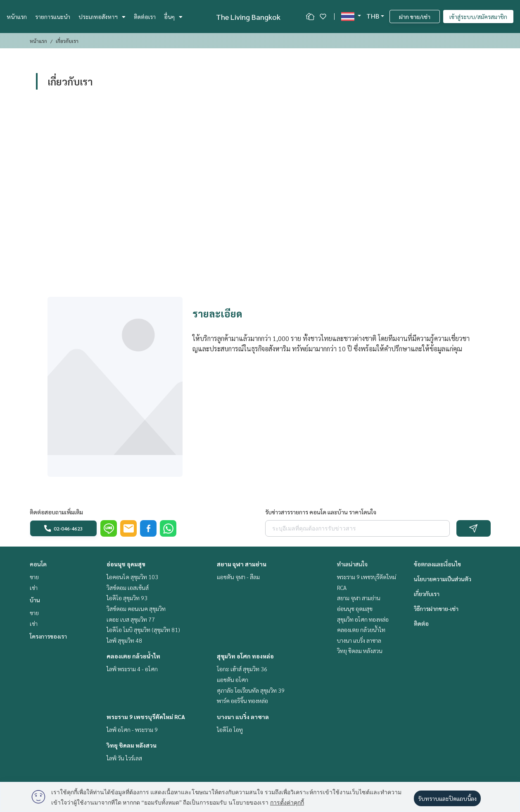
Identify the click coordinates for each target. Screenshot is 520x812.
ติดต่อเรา (145, 17)
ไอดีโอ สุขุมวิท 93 (127, 598)
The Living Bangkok (248, 17)
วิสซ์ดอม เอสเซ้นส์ (128, 587)
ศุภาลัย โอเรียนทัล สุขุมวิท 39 (251, 690)
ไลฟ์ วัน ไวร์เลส (124, 758)
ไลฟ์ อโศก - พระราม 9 (132, 729)
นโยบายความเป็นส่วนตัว (443, 579)
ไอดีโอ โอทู (230, 729)
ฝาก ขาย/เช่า (415, 17)
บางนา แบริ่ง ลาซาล (243, 717)
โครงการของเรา (48, 636)
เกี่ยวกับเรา (427, 594)
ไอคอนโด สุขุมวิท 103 (132, 577)
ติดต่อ (421, 623)
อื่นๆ (173, 17)
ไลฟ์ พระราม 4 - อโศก (132, 669)
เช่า (34, 587)
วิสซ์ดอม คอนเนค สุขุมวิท (136, 608)
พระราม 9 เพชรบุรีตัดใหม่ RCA (146, 717)
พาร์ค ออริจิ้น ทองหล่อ (242, 701)
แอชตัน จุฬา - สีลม (238, 577)
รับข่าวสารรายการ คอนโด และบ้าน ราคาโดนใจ (321, 512)
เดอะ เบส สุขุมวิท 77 (131, 619)
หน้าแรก (17, 17)
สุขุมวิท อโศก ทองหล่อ (245, 656)
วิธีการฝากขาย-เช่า (436, 608)
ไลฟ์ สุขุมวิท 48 (124, 640)
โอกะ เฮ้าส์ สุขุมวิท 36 (242, 669)
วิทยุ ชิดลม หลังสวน (132, 745)
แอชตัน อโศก (233, 679)
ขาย (34, 577)
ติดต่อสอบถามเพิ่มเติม (56, 512)
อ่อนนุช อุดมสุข (126, 564)
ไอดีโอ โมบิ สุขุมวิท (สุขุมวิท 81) (143, 630)
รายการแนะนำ (53, 17)
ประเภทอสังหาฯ (102, 17)
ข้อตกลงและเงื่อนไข (437, 564)
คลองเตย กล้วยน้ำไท (133, 656)
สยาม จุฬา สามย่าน (242, 564)
